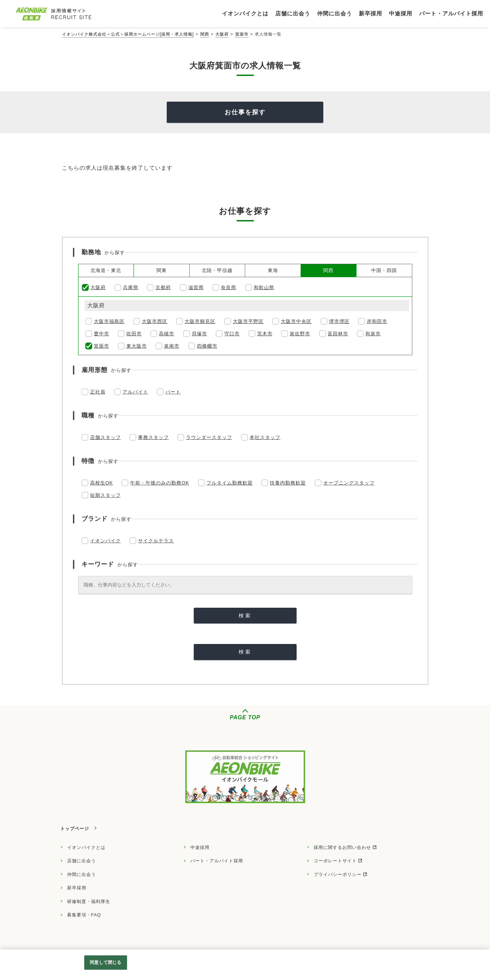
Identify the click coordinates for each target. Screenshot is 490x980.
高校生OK (102, 483)
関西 (205, 34)
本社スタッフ (265, 437)
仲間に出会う (81, 874)
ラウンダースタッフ (209, 437)
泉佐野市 (300, 334)
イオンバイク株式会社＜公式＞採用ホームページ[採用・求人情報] (128, 34)
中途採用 (200, 847)
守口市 (232, 334)
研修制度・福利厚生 (89, 901)
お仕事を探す (245, 112)
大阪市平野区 (248, 321)
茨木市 (265, 334)
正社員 (98, 392)
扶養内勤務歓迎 (288, 483)
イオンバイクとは (86, 847)
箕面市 (242, 34)
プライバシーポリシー (338, 874)
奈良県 (229, 287)
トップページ (75, 829)
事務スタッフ (153, 437)
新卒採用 (77, 888)
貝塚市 (199, 334)
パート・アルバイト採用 (217, 861)
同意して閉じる (105, 962)
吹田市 (134, 334)
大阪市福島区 (109, 321)
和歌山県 (264, 287)
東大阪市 (137, 346)
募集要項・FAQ (84, 915)
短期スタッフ (105, 495)
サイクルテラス (156, 541)
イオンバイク (105, 541)
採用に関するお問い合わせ (342, 847)
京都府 (163, 287)
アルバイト (135, 392)
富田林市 (338, 334)
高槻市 (167, 334)
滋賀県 (196, 287)
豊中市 (102, 334)
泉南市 (172, 346)
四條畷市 (207, 346)
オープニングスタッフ (349, 483)
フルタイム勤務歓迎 (230, 483)
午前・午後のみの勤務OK (160, 483)
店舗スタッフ (105, 437)
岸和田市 (377, 321)
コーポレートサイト (335, 861)
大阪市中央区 (296, 321)
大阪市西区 (155, 321)
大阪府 (222, 34)
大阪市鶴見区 (200, 321)
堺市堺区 (339, 321)
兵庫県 (131, 287)
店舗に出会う (81, 861)
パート (173, 392)
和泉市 (373, 334)
